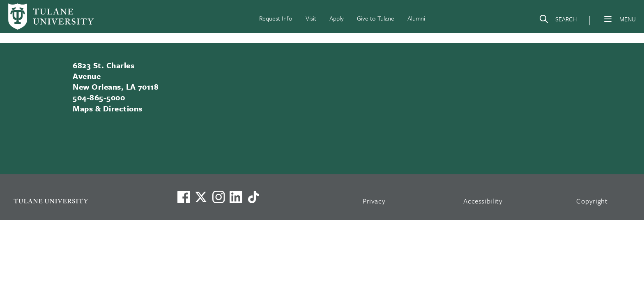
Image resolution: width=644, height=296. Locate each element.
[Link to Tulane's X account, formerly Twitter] (201, 197)
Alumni (416, 18)
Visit (311, 18)
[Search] (558, 21)
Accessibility (483, 201)
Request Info (276, 18)
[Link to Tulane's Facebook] (218, 197)
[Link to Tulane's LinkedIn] (236, 197)
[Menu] (608, 19)
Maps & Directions (107, 108)
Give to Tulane (376, 18)
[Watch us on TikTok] (253, 197)
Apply (337, 18)
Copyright (592, 201)
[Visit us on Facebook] (184, 197)
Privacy (374, 201)
